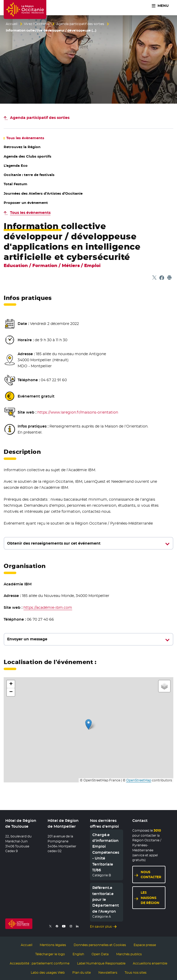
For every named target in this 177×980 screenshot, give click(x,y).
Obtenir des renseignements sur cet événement (54, 543)
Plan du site (82, 972)
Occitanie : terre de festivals (29, 175)
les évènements (25, 138)
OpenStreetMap (139, 780)
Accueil (12, 24)
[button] (88, 724)
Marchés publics (129, 954)
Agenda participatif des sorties (80, 24)
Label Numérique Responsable (101, 963)
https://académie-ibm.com (48, 607)
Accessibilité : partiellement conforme (40, 963)
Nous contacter (151, 875)
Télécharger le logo (50, 954)
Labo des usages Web (48, 972)
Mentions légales (53, 944)
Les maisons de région (150, 898)
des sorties (40, 118)
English (78, 954)
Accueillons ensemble (150, 963)
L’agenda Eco (16, 166)
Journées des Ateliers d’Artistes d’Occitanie (43, 194)
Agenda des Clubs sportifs (27, 156)
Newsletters (108, 972)
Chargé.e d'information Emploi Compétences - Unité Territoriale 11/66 (106, 852)
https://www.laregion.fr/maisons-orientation (78, 412)
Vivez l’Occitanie (37, 24)
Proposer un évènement (26, 203)
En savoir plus (101, 926)
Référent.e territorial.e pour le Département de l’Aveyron (106, 900)
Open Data (100, 954)
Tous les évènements (30, 213)
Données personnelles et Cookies (100, 944)
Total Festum (16, 184)
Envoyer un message (27, 639)
